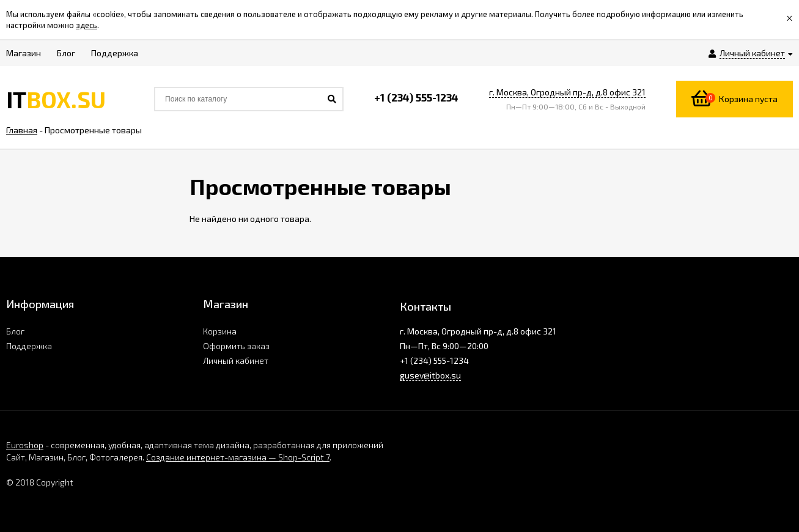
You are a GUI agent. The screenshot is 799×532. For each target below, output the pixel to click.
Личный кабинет (236, 360)
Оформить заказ (236, 346)
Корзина (220, 331)
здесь (87, 25)
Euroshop (25, 445)
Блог (15, 331)
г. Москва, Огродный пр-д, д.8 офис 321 (567, 92)
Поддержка (29, 346)
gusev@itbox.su (430, 375)
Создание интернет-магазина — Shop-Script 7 (238, 457)
